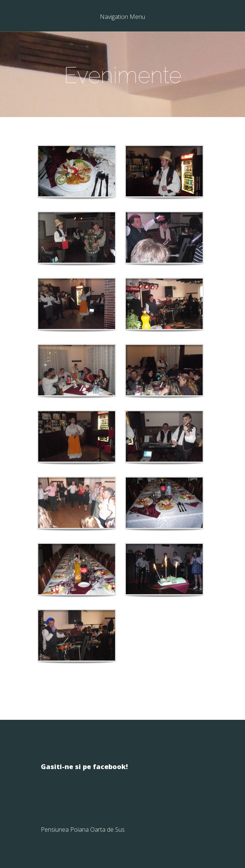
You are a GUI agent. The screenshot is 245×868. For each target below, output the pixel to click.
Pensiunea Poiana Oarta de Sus (83, 829)
